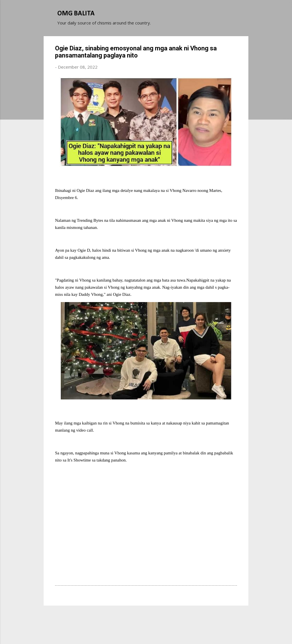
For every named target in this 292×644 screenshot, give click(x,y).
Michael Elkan (160, 629)
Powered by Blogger (146, 618)
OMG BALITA (76, 14)
